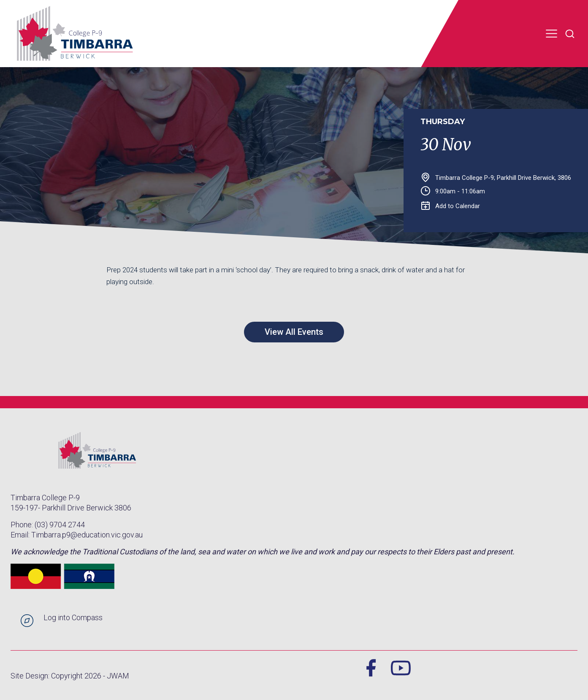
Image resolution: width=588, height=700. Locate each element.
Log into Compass (73, 617)
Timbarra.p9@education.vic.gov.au (87, 535)
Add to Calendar (451, 206)
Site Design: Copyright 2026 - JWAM (70, 676)
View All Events (294, 332)
